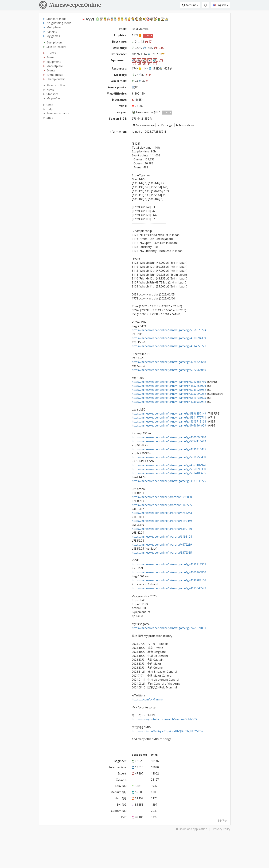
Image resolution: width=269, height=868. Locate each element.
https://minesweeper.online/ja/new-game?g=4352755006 (169, 386)
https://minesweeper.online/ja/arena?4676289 (162, 545)
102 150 (140, 94)
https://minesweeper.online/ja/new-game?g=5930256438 (169, 457)
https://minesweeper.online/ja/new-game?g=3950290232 (169, 394)
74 (135, 81)
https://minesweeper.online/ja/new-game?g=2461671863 (169, 628)
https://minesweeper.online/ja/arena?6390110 (162, 529)
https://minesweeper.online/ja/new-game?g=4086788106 (169, 580)
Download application (192, 829)
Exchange (165, 125)
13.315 (138, 767)
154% (159, 48)
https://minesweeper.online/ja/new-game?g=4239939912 (169, 402)
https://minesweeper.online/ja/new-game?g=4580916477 (169, 449)
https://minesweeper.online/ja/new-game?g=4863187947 (169, 465)
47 (148, 42)
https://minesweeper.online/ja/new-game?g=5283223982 (169, 390)
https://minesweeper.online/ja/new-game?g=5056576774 (169, 330)
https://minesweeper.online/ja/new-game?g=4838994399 (169, 338)
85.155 (138, 805)
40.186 (138, 817)
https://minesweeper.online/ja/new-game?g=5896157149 (169, 413)
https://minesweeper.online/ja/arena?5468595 (162, 505)
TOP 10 (148, 36)
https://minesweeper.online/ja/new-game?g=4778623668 (169, 362)
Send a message (144, 125)
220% (137, 48)
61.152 (138, 798)
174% (148, 48)
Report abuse (185, 125)
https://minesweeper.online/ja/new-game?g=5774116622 (169, 441)
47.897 (138, 773)
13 (141, 42)
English (221, 5)
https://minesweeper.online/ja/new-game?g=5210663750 (169, 382)
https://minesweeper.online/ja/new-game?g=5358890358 (169, 469)
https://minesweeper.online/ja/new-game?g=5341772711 (169, 417)
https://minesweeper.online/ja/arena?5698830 (162, 497)
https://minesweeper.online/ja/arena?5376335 (162, 553)
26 (142, 81)
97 (135, 75)
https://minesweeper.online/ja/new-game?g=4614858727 (169, 346)
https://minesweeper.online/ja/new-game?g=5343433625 (169, 398)
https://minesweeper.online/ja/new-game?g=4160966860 (169, 572)
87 (142, 75)
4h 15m (138, 100)
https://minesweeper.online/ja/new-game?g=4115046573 (169, 588)
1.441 (137, 786)
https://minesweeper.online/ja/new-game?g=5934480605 (169, 473)
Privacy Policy (222, 829)
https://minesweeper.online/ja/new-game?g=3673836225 (169, 481)
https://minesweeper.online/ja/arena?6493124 (162, 537)
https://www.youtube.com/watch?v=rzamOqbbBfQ (164, 719)
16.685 (138, 792)
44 (148, 75)
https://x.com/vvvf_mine (147, 699)
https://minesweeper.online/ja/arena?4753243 (162, 513)
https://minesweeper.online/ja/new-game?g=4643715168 (169, 421)
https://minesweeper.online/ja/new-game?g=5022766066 (169, 370)
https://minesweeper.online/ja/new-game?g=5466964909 (169, 425)
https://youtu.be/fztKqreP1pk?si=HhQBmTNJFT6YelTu (167, 731)
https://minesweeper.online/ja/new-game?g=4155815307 (169, 564)
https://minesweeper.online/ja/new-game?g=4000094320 (169, 437)
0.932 (137, 761)
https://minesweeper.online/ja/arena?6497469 (162, 521)
